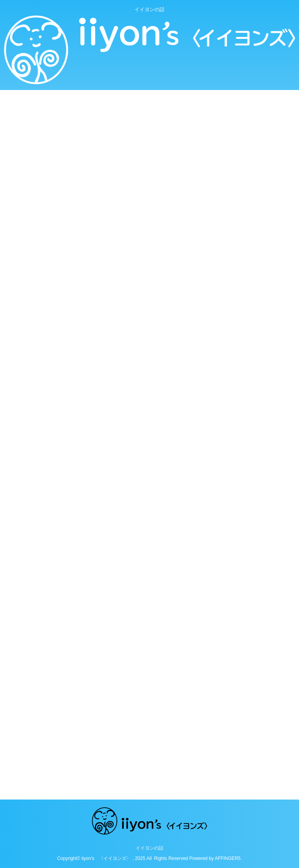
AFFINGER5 (228, 858)
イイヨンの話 (149, 848)
